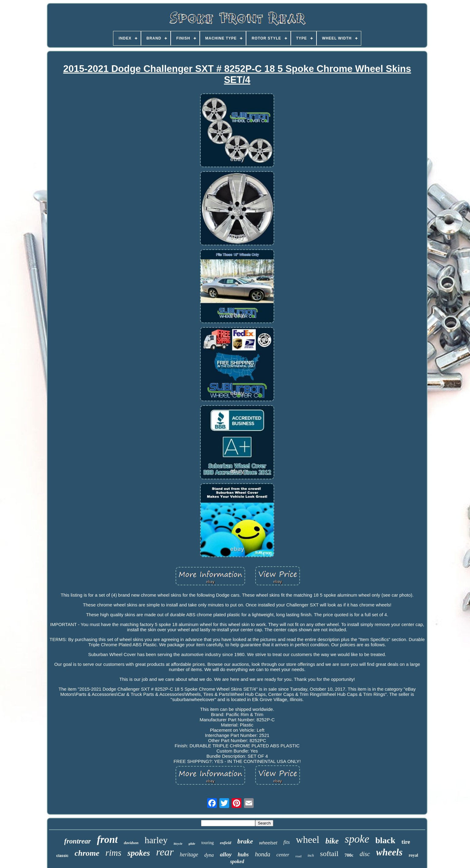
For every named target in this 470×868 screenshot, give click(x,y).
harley (156, 840)
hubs (243, 855)
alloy (226, 854)
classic (62, 856)
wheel (308, 840)
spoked (237, 861)
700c (349, 855)
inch (311, 855)
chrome (87, 853)
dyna (209, 855)
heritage (189, 855)
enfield (226, 843)
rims (113, 853)
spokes (139, 853)
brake (245, 841)
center (283, 855)
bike (332, 841)
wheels (389, 852)
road (298, 856)
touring (207, 843)
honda (263, 854)
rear (165, 852)
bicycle (178, 844)
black (385, 840)
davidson (131, 843)
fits (287, 842)
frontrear (78, 841)
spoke (357, 839)
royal (413, 855)
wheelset (268, 843)
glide (192, 843)
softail (329, 854)
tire (406, 842)
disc (365, 854)
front (107, 840)
